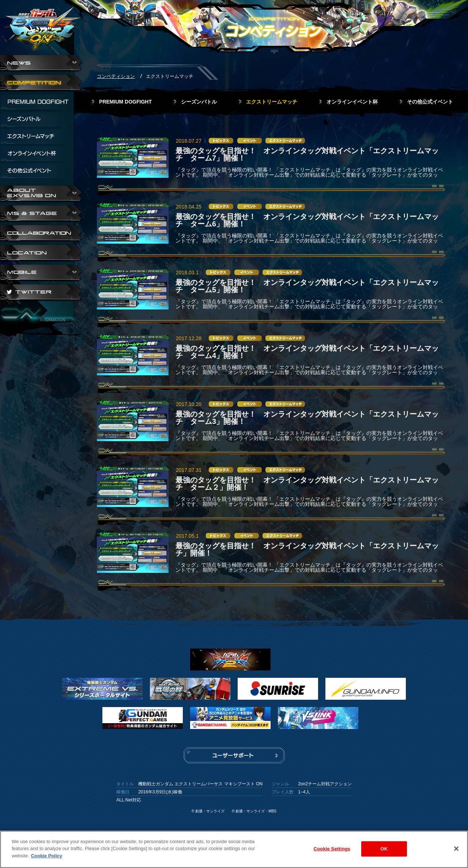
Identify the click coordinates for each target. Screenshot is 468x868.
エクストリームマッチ (272, 102)
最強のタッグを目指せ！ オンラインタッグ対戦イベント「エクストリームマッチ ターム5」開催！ (307, 286)
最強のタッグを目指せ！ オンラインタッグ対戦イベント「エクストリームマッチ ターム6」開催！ (307, 220)
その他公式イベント (430, 102)
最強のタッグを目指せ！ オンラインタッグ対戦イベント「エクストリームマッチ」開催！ (307, 549)
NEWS (41, 64)
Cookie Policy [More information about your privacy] (47, 859)
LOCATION (41, 253)
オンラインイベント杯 (352, 102)
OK (384, 852)
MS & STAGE (41, 214)
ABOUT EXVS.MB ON (41, 194)
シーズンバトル (199, 102)
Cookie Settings (332, 852)
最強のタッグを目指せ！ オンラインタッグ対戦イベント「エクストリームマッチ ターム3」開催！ (307, 418)
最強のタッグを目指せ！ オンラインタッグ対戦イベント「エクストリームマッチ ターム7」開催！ (307, 154)
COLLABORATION (41, 234)
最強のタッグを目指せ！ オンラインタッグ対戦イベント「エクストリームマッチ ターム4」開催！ (307, 352)
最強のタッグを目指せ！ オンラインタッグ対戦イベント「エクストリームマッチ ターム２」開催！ (307, 484)
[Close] (456, 852)
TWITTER (41, 293)
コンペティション (116, 76)
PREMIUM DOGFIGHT (125, 102)
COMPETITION (41, 83)
